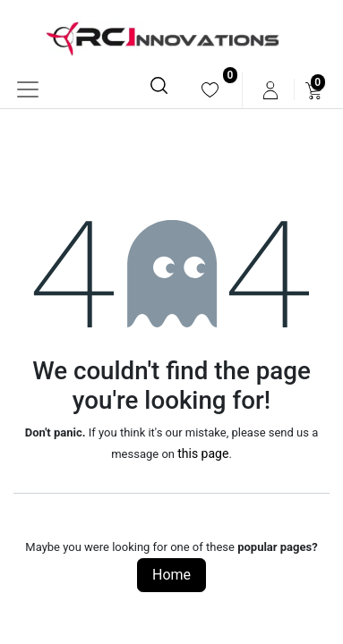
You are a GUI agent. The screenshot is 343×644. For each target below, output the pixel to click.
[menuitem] (210, 90)
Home (171, 575)
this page (203, 453)
